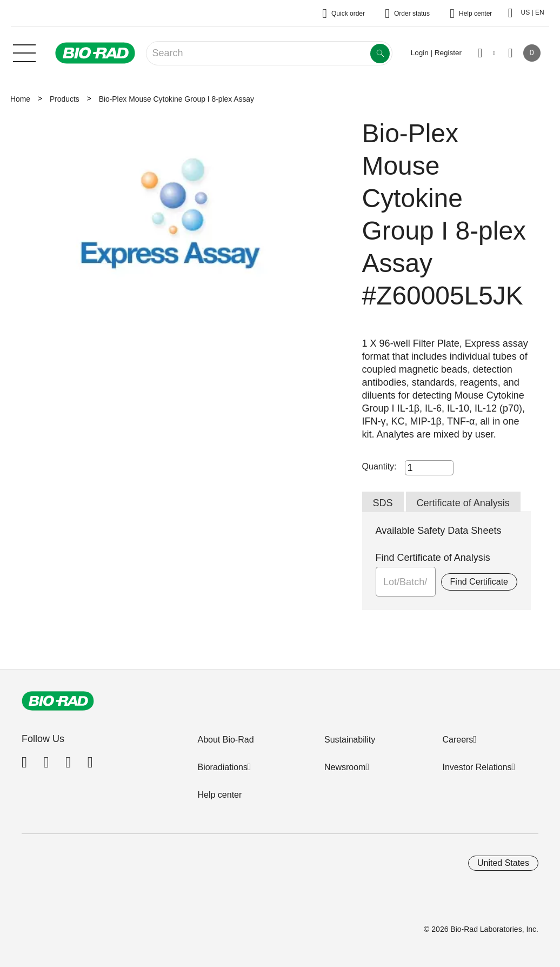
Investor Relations (477, 767)
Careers (458, 740)
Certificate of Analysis (463, 503)
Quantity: (379, 466)
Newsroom (345, 767)
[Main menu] (24, 52)
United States (503, 863)
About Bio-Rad (225, 740)
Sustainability (350, 740)
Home (20, 99)
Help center (219, 795)
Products (65, 99)
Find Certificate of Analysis (433, 558)
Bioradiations (222, 767)
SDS (383, 503)
